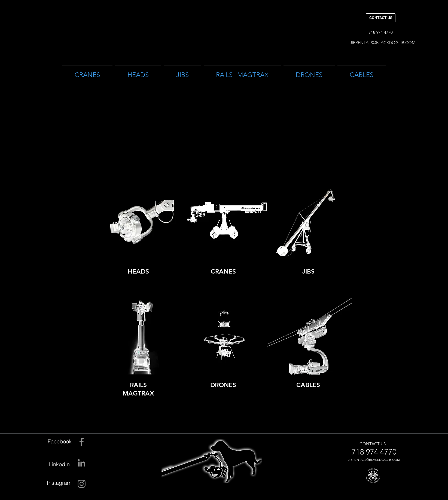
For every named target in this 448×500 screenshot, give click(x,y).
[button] (381, 32)
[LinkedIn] (56, 464)
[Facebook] (57, 441)
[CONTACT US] (381, 18)
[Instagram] (57, 483)
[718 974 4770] (374, 452)
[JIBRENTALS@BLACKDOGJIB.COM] (383, 42)
